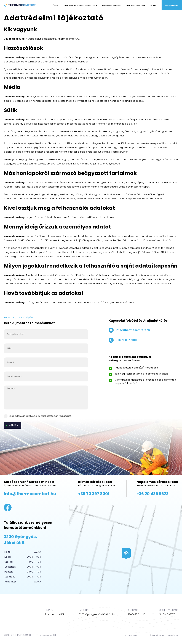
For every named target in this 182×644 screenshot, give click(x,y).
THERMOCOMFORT (23, 635)
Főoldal (55, 5)
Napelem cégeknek (136, 5)
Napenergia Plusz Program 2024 (81, 5)
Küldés (13, 425)
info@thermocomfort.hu (129, 330)
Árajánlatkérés (172, 5)
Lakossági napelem (112, 5)
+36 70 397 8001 (123, 340)
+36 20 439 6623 (153, 494)
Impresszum (132, 635)
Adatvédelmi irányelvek (164, 635)
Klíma (153, 5)
